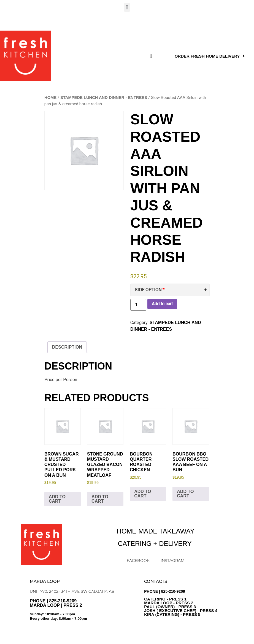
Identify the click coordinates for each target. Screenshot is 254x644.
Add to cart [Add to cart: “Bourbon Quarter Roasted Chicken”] (143, 494)
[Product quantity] (138, 305)
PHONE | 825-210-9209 (181, 603)
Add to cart (162, 304)
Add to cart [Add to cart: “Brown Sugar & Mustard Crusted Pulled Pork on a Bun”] (57, 499)
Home (50, 98)
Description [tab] (67, 347)
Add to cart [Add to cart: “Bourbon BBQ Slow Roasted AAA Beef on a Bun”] (185, 494)
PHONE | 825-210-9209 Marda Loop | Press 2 (78, 612)
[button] (127, 7)
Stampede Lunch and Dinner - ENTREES (104, 98)
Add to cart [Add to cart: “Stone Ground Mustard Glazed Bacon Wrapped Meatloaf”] (100, 499)
